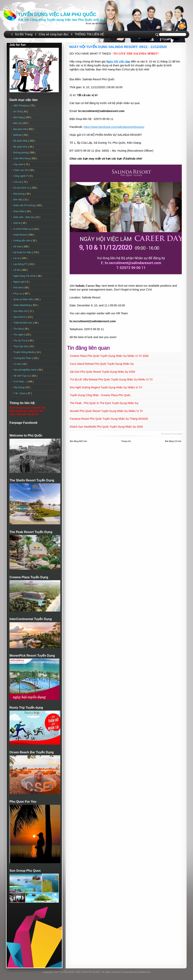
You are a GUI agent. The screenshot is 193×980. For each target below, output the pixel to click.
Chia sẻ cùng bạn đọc (54, 34)
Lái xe (17, 258)
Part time (18, 288)
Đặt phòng (19, 194)
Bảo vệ (17, 123)
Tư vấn (18, 364)
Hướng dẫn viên (22, 241)
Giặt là (17, 223)
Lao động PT (21, 264)
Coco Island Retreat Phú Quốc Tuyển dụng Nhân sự (102, 364)
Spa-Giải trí (20, 317)
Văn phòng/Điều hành (25, 370)
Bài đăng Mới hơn (78, 441)
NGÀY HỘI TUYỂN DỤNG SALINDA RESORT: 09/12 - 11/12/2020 (118, 47)
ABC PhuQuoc (21, 106)
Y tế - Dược (20, 393)
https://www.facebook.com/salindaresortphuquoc (114, 127)
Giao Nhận (19, 211)
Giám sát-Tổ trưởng (24, 205)
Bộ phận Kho (21, 147)
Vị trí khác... (20, 382)
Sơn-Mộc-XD (21, 311)
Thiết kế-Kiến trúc (23, 323)
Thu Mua (18, 329)
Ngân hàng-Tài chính (25, 276)
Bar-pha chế (20, 129)
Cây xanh (19, 164)
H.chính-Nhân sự (23, 229)
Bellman (18, 135)
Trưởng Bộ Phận (23, 358)
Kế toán (18, 247)
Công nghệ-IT (21, 176)
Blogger (103, 23)
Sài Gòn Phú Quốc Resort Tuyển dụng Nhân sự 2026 (102, 372)
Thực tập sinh (21, 346)
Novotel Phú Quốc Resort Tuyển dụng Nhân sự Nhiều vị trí (106, 411)
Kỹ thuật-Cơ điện (23, 252)
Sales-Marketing (22, 305)
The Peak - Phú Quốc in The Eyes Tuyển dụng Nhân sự (104, 403)
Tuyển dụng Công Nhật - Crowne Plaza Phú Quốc (100, 395)
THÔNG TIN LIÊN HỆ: (90, 34)
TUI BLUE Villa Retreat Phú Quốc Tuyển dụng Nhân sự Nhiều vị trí (111, 379)
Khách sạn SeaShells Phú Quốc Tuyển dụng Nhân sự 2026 (106, 427)
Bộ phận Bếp (21, 141)
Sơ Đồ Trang (24, 34)
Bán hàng (19, 117)
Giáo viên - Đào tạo (24, 217)
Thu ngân (19, 335)
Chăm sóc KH (21, 170)
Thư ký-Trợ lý (21, 341)
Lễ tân (17, 270)
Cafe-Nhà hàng (22, 158)
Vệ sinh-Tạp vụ (22, 376)
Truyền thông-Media (24, 352)
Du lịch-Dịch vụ (22, 188)
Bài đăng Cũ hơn (173, 441)
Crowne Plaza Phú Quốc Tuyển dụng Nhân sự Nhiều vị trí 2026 (109, 356)
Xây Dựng (19, 387)
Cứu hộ (18, 182)
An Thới (18, 112)
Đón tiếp (18, 200)
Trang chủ (126, 441)
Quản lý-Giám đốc (23, 299)
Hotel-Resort (20, 235)
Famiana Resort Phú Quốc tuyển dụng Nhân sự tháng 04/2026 (109, 419)
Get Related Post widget (172, 434)
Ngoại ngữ (19, 282)
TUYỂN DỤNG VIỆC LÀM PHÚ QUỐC (57, 15)
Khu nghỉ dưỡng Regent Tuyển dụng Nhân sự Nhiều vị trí (106, 387)
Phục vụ (18, 294)
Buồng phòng (21, 153)
